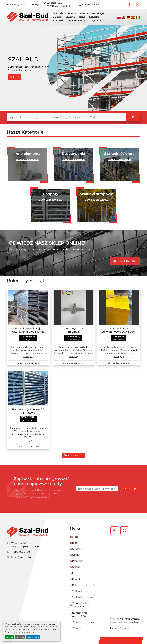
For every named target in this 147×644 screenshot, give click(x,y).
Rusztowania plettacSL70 (80, 614)
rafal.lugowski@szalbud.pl (25, 5)
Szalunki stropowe (83, 597)
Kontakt (94, 17)
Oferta (84, 13)
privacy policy (28, 632)
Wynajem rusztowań (84, 622)
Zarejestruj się (130, 489)
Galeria (57, 17)
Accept (10, 637)
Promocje (98, 13)
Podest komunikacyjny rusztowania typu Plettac (28, 330)
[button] (72, 13)
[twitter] (137, 5)
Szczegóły (28, 357)
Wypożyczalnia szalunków (81, 605)
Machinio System (130, 619)
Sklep (71, 13)
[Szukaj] (66, 117)
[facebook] (129, 5)
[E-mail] (97, 489)
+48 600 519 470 (91, 5)
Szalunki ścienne (82, 591)
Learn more (33, 637)
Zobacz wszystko (74, 455)
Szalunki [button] (58, 20)
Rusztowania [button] (77, 20)
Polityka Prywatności (84, 585)
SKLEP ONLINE (125, 261)
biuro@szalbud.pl (21, 557)
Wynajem (97, 20)
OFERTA (15, 77)
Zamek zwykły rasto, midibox (73, 330)
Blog (82, 17)
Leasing (70, 17)
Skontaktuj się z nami (28, 363)
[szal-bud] (28, 532)
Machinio (135, 622)
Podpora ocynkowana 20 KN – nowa (28, 411)
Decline (20, 637)
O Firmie (58, 13)
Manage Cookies (120, 628)
